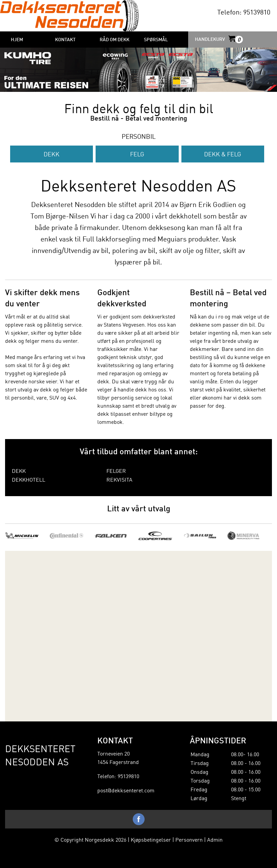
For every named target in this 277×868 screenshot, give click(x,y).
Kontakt (65, 39)
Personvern (189, 839)
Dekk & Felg (223, 154)
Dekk (52, 154)
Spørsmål (156, 39)
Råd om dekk (115, 39)
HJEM (17, 39)
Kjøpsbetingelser (151, 839)
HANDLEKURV (218, 39)
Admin (215, 839)
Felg (137, 154)
